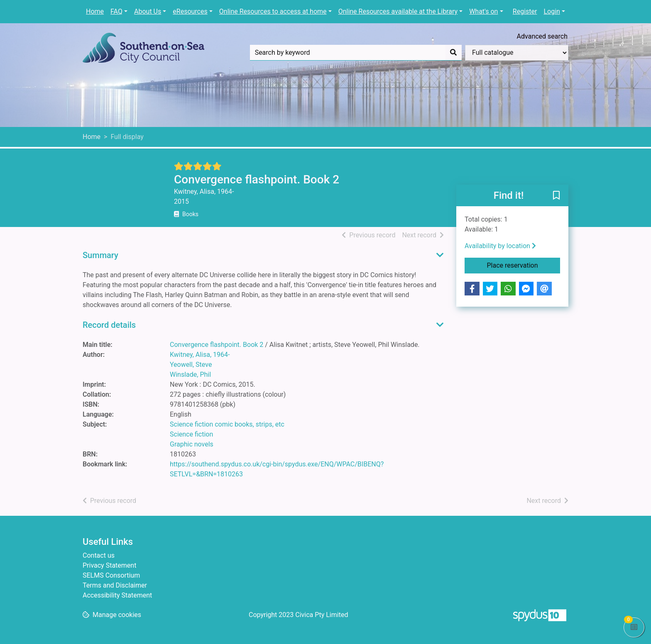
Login (552, 11)
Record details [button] (109, 325)
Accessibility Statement (117, 595)
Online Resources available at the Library (398, 11)
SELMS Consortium (111, 575)
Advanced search (542, 36)
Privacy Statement (109, 565)
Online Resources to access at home (273, 11)
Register (525, 11)
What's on (483, 11)
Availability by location (500, 246)
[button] (556, 196)
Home (95, 11)
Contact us (99, 555)
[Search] (453, 53)
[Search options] (517, 53)
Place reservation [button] (524, 265)
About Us (148, 11)
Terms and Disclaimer (115, 585)
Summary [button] (100, 255)
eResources (190, 11)
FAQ (116, 11)
